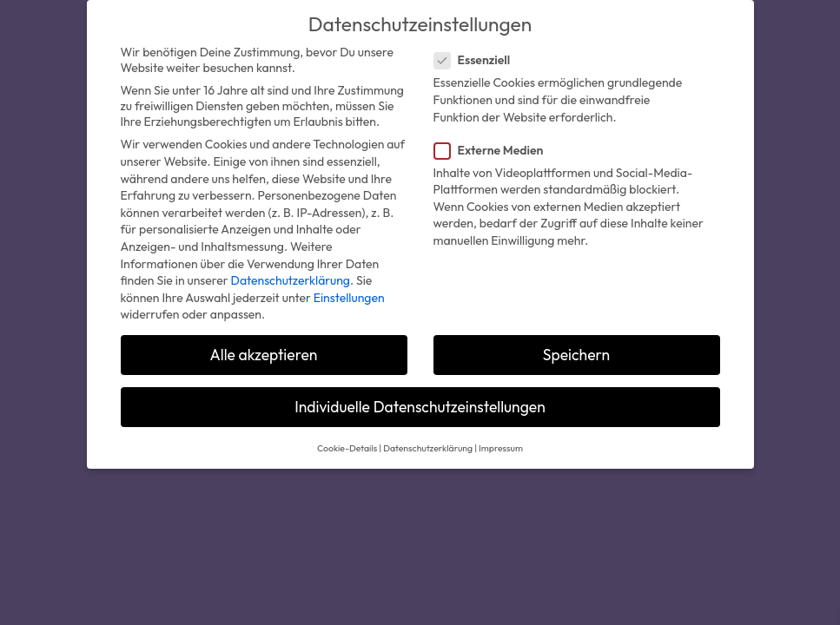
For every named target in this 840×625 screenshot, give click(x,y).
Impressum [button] (501, 448)
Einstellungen (349, 298)
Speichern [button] (576, 355)
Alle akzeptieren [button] (264, 355)
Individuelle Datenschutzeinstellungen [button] (420, 407)
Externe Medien (496, 150)
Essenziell (480, 60)
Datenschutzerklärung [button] (428, 448)
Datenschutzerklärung (291, 280)
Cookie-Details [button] (347, 448)
